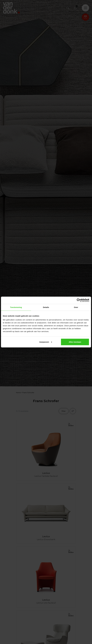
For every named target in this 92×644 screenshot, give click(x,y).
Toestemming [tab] (16, 307)
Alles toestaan (75, 342)
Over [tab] (76, 307)
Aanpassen (46, 342)
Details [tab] (46, 307)
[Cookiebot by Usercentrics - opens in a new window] (79, 300)
